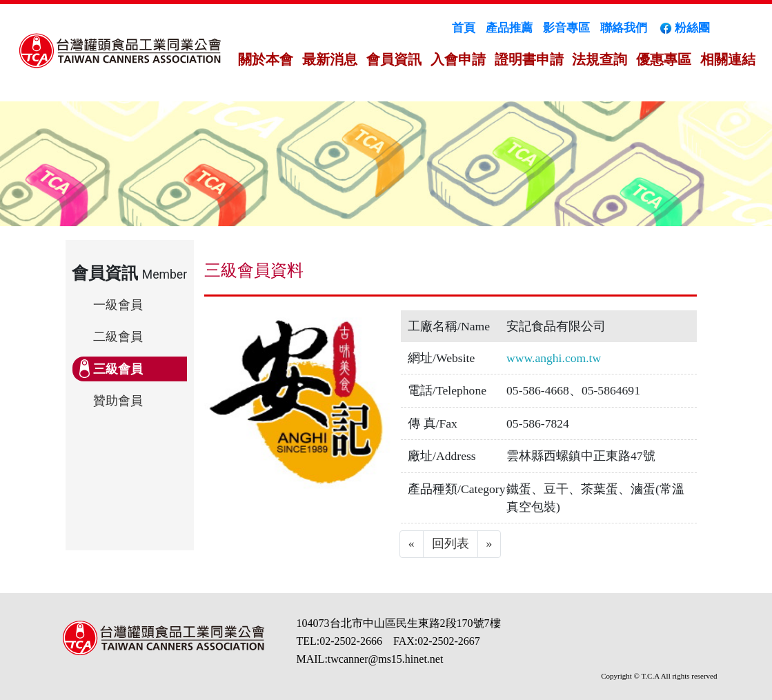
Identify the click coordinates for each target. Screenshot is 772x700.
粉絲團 (684, 28)
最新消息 (330, 59)
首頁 (464, 28)
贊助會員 (118, 401)
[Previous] (412, 544)
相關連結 (728, 59)
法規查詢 (600, 59)
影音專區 (566, 28)
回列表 (451, 543)
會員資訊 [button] (394, 59)
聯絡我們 (624, 28)
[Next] (489, 544)
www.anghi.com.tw (554, 358)
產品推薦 (509, 28)
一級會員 (118, 305)
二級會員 (118, 337)
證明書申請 (529, 59)
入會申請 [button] (458, 59)
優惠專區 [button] (664, 59)
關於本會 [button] (266, 59)
